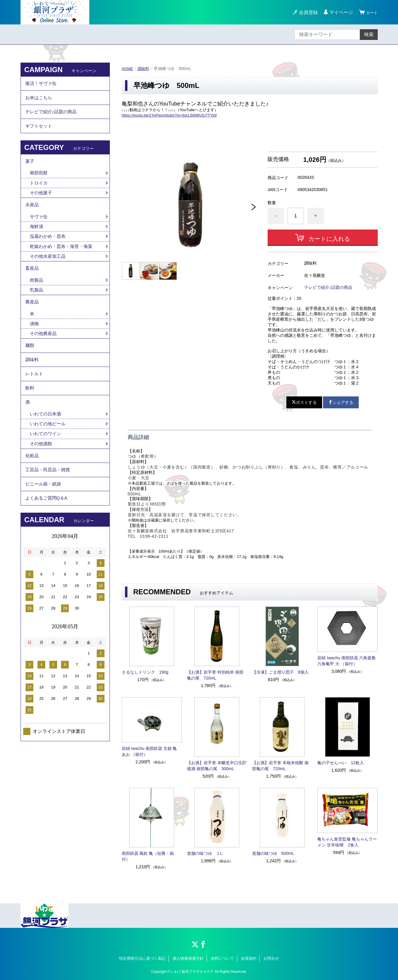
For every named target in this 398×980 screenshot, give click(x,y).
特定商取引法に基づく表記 (142, 958)
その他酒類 (42, 481)
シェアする (341, 402)
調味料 (145, 69)
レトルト (35, 404)
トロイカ (39, 195)
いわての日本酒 (46, 450)
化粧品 (32, 495)
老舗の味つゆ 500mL (273, 853)
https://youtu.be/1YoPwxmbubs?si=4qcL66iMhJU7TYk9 (169, 115)
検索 (369, 34)
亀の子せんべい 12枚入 (341, 763)
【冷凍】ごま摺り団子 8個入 (280, 672)
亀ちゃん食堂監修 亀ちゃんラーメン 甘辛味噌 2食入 (347, 842)
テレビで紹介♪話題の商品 (328, 287)
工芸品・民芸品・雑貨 (49, 511)
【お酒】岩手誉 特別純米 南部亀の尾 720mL (215, 675)
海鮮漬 (37, 242)
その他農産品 (44, 358)
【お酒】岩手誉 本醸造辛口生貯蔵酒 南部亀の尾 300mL (217, 766)
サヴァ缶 (39, 232)
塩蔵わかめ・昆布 (49, 253)
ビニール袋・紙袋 (44, 527)
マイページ (338, 12)
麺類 (30, 371)
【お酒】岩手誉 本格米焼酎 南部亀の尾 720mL (280, 766)
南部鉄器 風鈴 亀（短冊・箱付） (148, 856)
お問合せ (271, 958)
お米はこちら (40, 101)
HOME (128, 69)
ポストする (304, 402)
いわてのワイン (46, 471)
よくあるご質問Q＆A (48, 544)
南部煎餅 (39, 184)
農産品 (32, 324)
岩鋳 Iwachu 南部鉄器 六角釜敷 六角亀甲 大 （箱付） (347, 661)
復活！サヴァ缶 (42, 84)
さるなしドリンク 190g (145, 672)
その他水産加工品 (49, 273)
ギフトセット (40, 134)
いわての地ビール (49, 460)
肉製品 (37, 300)
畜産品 (32, 287)
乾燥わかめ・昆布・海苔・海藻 (63, 263)
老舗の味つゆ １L (205, 853)
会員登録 (306, 12)
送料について (222, 958)
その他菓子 (42, 205)
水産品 (32, 219)
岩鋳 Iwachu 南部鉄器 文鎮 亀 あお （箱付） (149, 751)
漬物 (35, 347)
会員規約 (249, 958)
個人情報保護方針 (188, 958)
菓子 (30, 171)
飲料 (30, 420)
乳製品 (37, 310)
